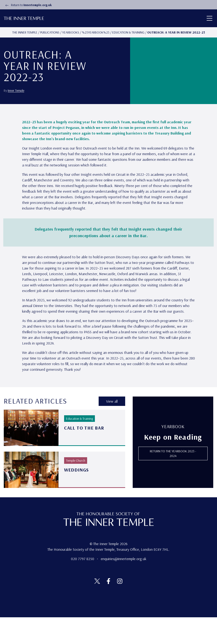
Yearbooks (71, 32)
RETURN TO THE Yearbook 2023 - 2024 (173, 480)
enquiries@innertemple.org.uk (124, 585)
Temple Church (76, 487)
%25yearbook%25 (96, 32)
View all (112, 428)
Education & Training (128, 32)
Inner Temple (16, 104)
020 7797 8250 (83, 585)
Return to (28, 5)
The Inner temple (25, 32)
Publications (50, 32)
